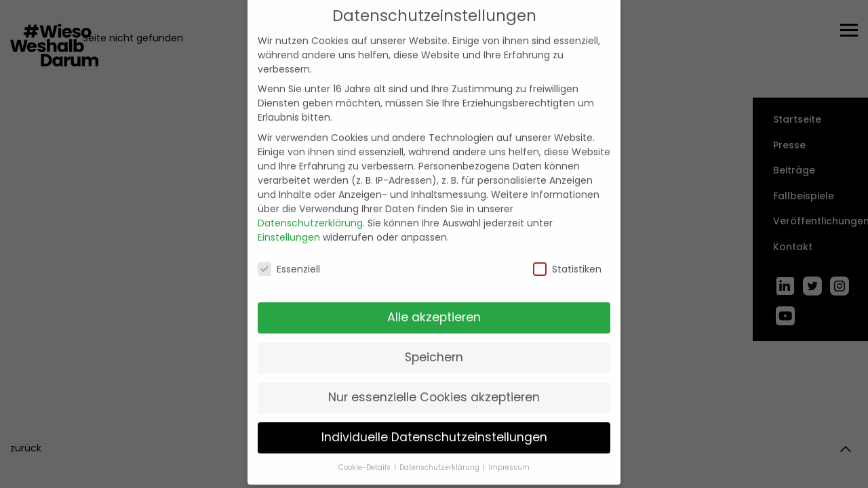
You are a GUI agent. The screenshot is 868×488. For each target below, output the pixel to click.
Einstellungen (289, 226)
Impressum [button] (509, 456)
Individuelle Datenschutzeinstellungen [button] (434, 426)
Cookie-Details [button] (366, 456)
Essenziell (289, 258)
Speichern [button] (434, 346)
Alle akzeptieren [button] (434, 306)
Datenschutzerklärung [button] (440, 456)
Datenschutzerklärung (310, 211)
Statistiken (567, 258)
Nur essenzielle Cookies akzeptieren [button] (434, 386)
